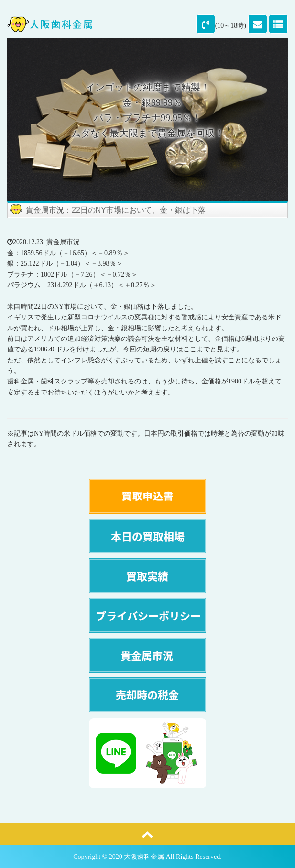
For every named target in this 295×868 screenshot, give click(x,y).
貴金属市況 (63, 242)
